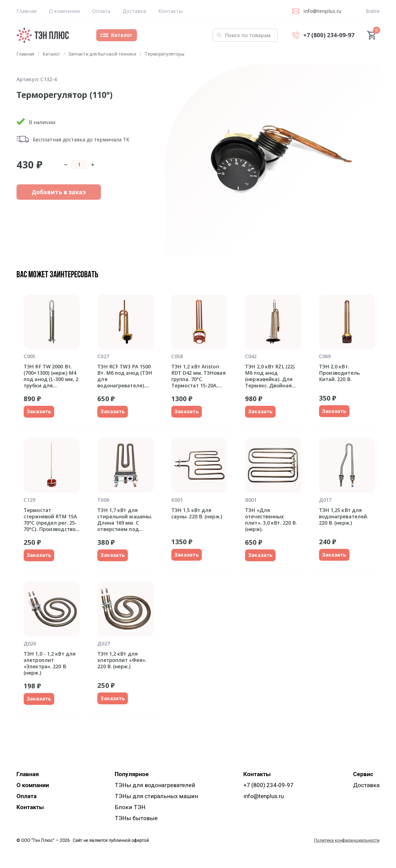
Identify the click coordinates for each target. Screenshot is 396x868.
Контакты (171, 11)
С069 (325, 356)
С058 (177, 356)
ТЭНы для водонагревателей (155, 785)
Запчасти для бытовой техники (102, 54)
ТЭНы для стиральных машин (156, 796)
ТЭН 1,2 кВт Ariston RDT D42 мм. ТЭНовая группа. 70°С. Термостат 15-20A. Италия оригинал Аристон (199, 376)
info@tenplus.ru (264, 796)
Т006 (103, 500)
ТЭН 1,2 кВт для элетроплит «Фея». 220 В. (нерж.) (122, 660)
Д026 (30, 644)
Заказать (39, 412)
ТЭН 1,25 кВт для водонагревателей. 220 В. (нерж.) (344, 517)
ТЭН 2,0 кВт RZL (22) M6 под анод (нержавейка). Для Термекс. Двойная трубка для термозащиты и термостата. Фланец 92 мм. (271, 376)
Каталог (117, 35)
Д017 (325, 500)
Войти (373, 11)
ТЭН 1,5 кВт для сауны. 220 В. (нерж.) (197, 513)
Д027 (104, 644)
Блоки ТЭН (130, 807)
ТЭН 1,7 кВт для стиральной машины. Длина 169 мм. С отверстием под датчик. (125, 520)
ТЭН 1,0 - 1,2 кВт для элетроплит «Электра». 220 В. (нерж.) (50, 663)
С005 (29, 356)
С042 (251, 356)
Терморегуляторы (164, 54)
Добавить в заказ (53, 194)
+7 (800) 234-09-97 (268, 785)
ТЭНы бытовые (136, 818)
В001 (251, 500)
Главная (27, 11)
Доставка (134, 11)
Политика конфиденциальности (347, 840)
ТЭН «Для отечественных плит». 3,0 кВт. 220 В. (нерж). (271, 520)
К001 (177, 500)
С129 (29, 500)
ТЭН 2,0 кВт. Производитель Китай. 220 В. (339, 373)
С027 (103, 356)
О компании (64, 11)
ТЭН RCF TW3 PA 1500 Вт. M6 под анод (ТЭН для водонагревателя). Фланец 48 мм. (125, 376)
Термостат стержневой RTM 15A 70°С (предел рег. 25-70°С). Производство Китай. (50, 520)
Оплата (101, 11)
